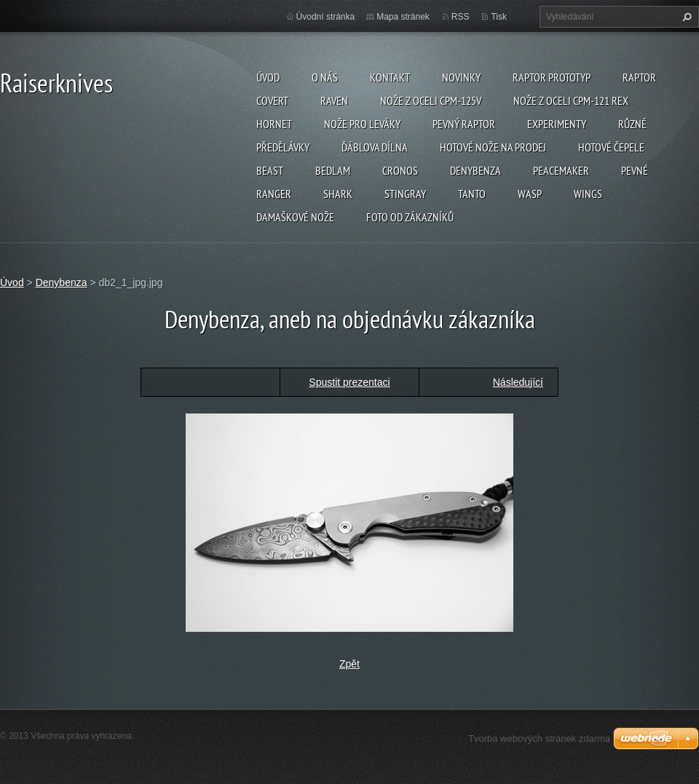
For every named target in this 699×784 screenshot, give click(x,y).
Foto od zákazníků (410, 217)
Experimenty (557, 124)
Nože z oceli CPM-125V (431, 100)
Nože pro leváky (362, 124)
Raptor (639, 77)
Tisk (499, 17)
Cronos (400, 170)
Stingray (405, 194)
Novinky (461, 77)
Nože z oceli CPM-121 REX (571, 100)
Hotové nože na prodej (493, 147)
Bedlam (333, 170)
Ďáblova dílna (375, 147)
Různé (632, 124)
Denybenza (475, 170)
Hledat (685, 17)
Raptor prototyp (552, 77)
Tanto (472, 194)
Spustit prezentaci (349, 382)
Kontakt (390, 77)
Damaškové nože (295, 217)
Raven (334, 100)
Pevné (635, 170)
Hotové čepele (611, 147)
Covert (272, 100)
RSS (461, 17)
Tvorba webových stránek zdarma (539, 739)
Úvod (268, 77)
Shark (338, 194)
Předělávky (283, 147)
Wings (588, 194)
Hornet (274, 124)
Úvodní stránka (326, 17)
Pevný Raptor (464, 124)
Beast (270, 170)
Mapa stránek (403, 17)
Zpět (349, 664)
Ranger (274, 194)
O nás (325, 77)
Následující (518, 382)
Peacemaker (561, 170)
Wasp (530, 194)
